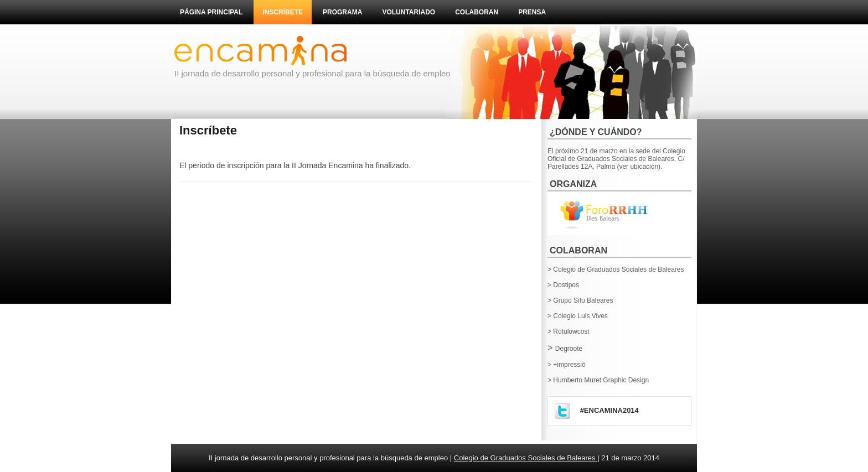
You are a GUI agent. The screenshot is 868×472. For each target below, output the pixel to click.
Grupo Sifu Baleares (583, 300)
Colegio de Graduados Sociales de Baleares (618, 269)
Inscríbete (283, 12)
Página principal (211, 12)
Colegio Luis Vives (580, 316)
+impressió (569, 365)
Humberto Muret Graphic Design (601, 380)
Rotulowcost (571, 331)
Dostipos (566, 285)
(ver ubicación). (639, 167)
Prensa (532, 12)
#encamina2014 (609, 410)
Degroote (569, 349)
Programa (342, 12)
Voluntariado (409, 12)
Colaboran (477, 12)
